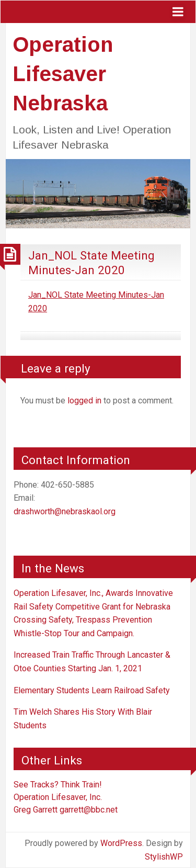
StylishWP (164, 857)
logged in (84, 401)
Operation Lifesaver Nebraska (63, 74)
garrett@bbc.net (89, 810)
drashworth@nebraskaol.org (65, 511)
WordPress (121, 843)
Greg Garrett (36, 810)
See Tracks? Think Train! (58, 785)
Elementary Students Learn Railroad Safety (92, 690)
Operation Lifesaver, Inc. (58, 797)
